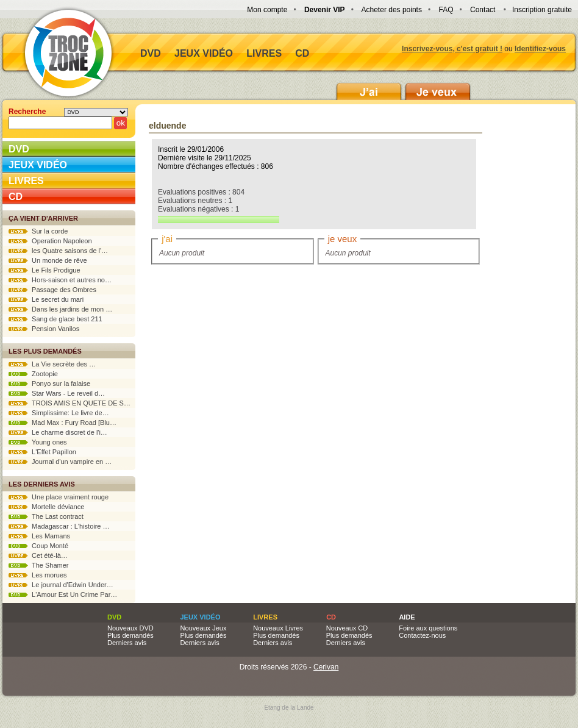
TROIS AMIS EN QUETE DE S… (70, 403)
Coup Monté (38, 546)
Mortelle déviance (46, 507)
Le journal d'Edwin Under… (61, 585)
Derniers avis (127, 643)
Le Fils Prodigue (45, 270)
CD (302, 53)
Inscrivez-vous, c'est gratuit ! (452, 49)
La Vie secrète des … (52, 364)
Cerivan (326, 667)
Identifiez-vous (540, 49)
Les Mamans (39, 536)
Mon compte (267, 10)
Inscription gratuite (542, 10)
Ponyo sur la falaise (49, 384)
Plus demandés (130, 635)
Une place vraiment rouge (59, 497)
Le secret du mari (46, 299)
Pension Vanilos (44, 329)
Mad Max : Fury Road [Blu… (62, 423)
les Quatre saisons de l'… (58, 251)
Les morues (38, 575)
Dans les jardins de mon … (60, 309)
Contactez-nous (422, 635)
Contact (483, 10)
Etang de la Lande (289, 708)
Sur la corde (38, 231)
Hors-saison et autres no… (60, 280)
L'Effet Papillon (42, 452)
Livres (264, 53)
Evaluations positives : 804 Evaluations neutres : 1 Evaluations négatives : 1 (219, 205)
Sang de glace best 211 (55, 319)
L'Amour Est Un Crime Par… (63, 594)
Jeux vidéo (204, 53)
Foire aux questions (428, 628)
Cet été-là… (38, 555)
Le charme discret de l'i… (58, 432)
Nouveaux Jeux (204, 628)
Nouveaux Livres (278, 628)
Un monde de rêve (48, 260)
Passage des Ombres (52, 290)
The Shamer (38, 565)
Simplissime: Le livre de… (59, 413)
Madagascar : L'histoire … (59, 526)
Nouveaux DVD (130, 628)
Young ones (38, 442)
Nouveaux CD (347, 628)
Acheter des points (392, 10)
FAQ (446, 10)
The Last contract (46, 516)
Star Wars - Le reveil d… (57, 393)
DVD (151, 53)
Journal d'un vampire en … (60, 462)
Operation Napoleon (50, 241)
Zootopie (33, 374)
